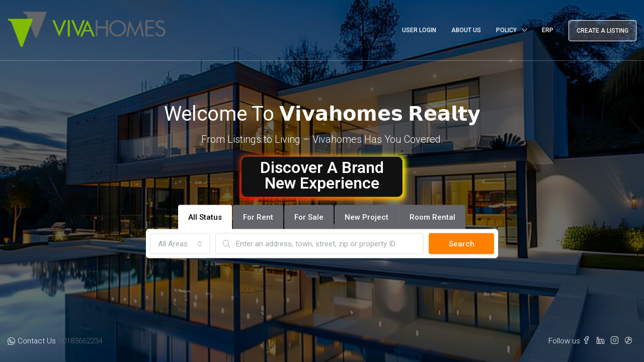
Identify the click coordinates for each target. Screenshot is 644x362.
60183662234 (80, 341)
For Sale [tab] (309, 217)
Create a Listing (602, 31)
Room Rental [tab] (432, 217)
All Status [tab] (205, 217)
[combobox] (180, 244)
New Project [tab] (367, 217)
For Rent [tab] (258, 217)
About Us (466, 30)
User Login (419, 30)
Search (462, 244)
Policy (506, 30)
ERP (548, 30)
